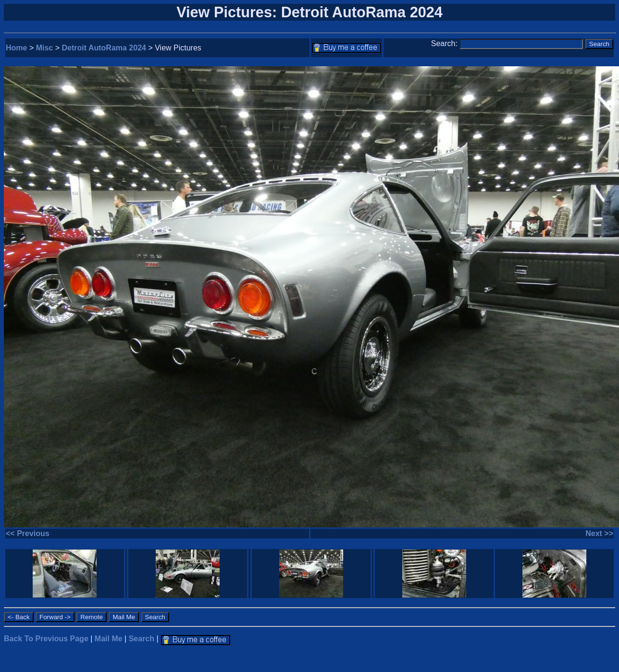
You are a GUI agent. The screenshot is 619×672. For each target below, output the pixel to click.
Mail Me (109, 639)
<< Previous (28, 533)
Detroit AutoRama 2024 (104, 48)
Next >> (599, 533)
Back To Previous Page (46, 639)
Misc (45, 48)
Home (16, 48)
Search (142, 639)
